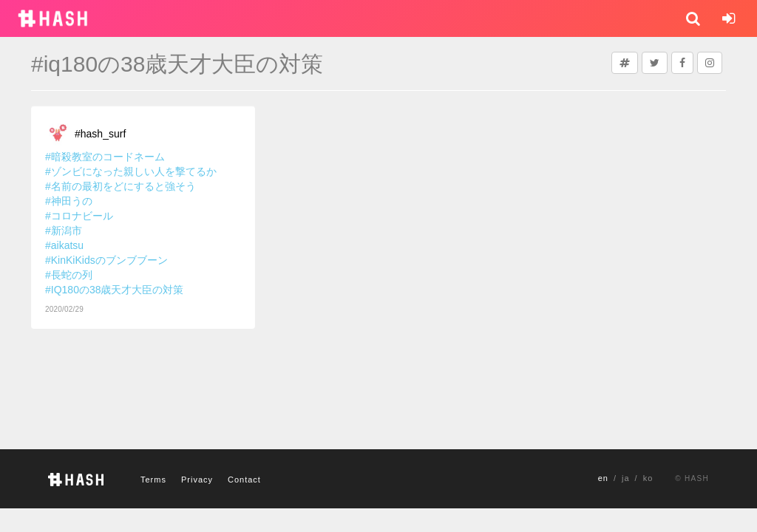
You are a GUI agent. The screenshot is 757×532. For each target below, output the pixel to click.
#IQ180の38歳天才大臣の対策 (115, 290)
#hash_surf (100, 134)
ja (626, 478)
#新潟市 (64, 231)
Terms (153, 480)
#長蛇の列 (69, 275)
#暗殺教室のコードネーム (105, 157)
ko (648, 478)
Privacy (197, 480)
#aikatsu (64, 245)
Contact (244, 480)
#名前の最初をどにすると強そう (120, 186)
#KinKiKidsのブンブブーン (106, 260)
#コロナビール (79, 216)
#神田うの (69, 201)
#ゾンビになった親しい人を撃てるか (131, 171)
